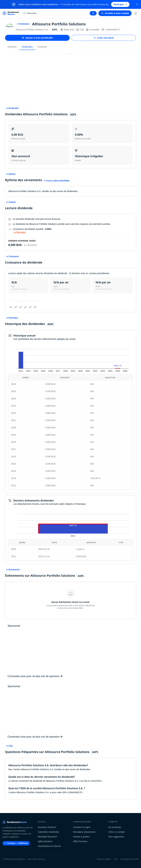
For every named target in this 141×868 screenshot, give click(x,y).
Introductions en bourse (49, 846)
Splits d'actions (45, 841)
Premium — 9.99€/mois (16, 843)
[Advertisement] (70, 79)
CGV (116, 859)
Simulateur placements (84, 832)
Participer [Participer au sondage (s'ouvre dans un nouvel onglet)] (120, 4)
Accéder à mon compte (115, 13)
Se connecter (115, 827)
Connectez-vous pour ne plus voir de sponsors (35, 676)
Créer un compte (116, 832)
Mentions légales (104, 859)
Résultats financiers (47, 837)
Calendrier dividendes (48, 832)
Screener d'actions (47, 827)
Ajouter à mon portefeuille (37, 38)
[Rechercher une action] (55, 13)
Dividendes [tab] (27, 47)
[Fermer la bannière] (137, 4)
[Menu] (136, 13)
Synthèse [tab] (12, 47)
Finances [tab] (42, 47)
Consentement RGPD (129, 859)
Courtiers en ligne (82, 827)
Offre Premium (80, 841)
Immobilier (93, 30)
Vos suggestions (116, 837)
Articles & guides (81, 837)
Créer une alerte (104, 38)
